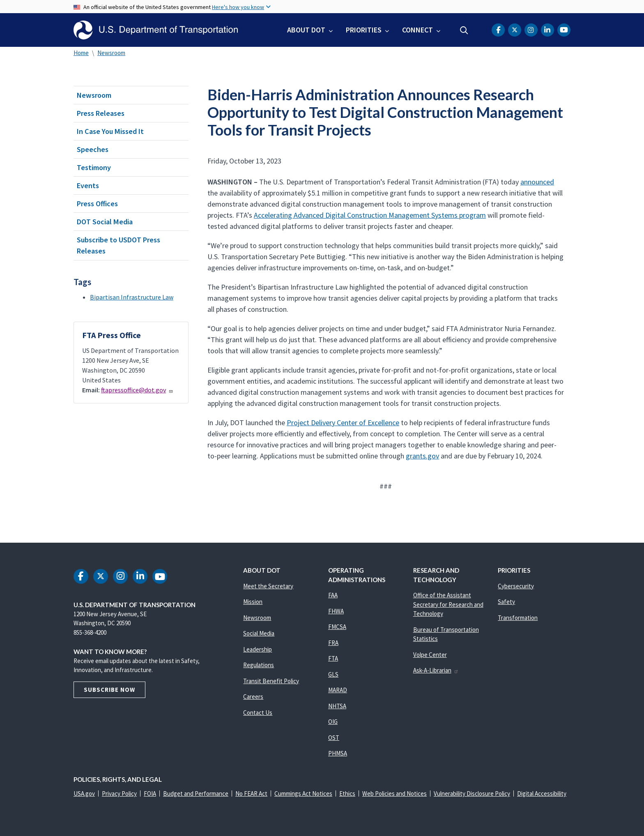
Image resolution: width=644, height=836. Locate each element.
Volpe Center (430, 655)
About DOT (306, 30)
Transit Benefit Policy (271, 681)
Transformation (518, 618)
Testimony (94, 167)
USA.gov (84, 793)
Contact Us (258, 713)
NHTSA (337, 706)
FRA (333, 643)
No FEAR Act (251, 793)
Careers (253, 697)
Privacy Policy (119, 793)
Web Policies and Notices (394, 793)
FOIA (150, 793)
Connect (417, 30)
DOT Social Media (105, 222)
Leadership (258, 649)
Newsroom (111, 53)
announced (537, 182)
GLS (333, 674)
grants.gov (422, 456)
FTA (333, 658)
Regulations (259, 665)
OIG (333, 722)
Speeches (93, 149)
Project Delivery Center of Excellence (343, 423)
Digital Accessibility (542, 793)
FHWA (336, 611)
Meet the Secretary (268, 586)
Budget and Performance (196, 793)
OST (334, 738)
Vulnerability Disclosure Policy (472, 793)
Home (81, 53)
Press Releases (101, 113)
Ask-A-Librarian (436, 670)
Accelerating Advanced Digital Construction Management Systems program (370, 215)
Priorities (364, 30)
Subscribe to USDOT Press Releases (118, 245)
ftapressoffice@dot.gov (137, 390)
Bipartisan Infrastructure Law (132, 297)
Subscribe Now (109, 690)
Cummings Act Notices (303, 793)
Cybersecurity (516, 586)
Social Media (259, 633)
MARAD (338, 690)
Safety (506, 602)
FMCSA (337, 627)
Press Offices (97, 204)
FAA (333, 595)
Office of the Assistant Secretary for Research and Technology (448, 604)
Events (88, 185)
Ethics (347, 793)
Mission (253, 602)
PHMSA (338, 753)
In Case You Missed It (110, 131)
